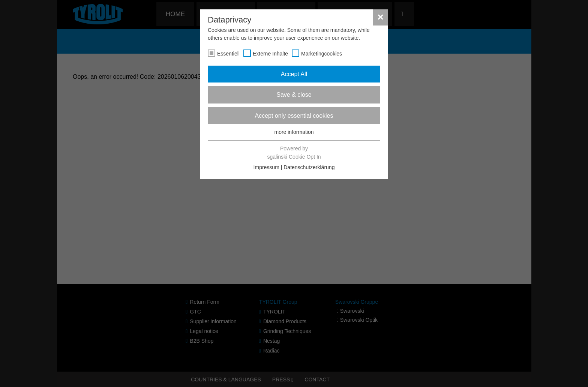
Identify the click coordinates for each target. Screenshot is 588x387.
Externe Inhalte (270, 54)
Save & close (294, 95)
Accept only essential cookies (294, 116)
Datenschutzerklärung (309, 167)
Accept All (294, 74)
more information (294, 132)
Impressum (266, 167)
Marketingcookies (322, 54)
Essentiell (228, 54)
